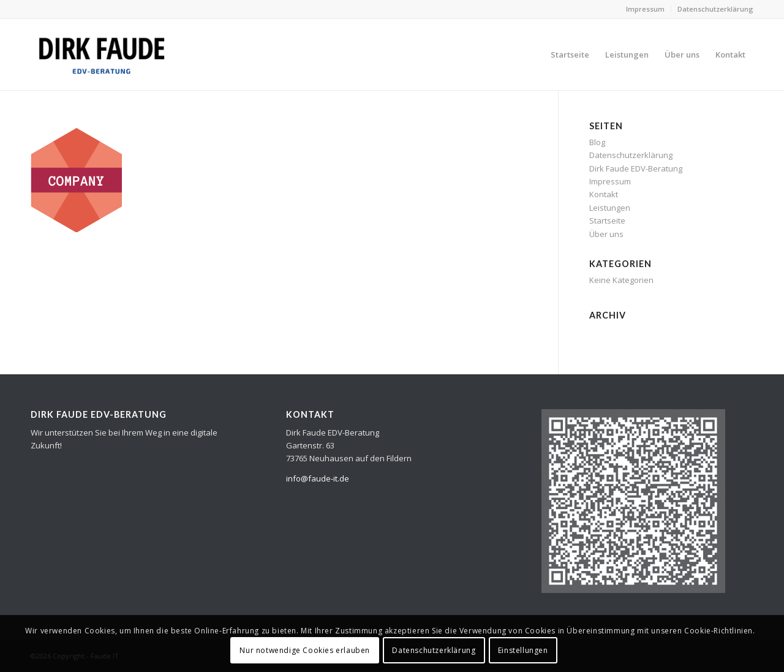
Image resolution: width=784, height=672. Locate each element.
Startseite (607, 221)
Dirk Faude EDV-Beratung (636, 168)
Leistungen (610, 208)
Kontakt (604, 194)
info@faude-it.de (318, 478)
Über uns (606, 234)
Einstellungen (523, 650)
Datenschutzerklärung (715, 9)
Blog (597, 142)
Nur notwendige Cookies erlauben (305, 650)
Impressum (645, 9)
